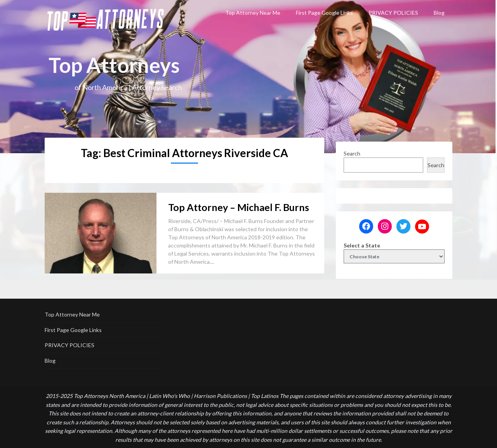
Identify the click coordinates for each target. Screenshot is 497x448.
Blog (439, 13)
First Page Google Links (324, 13)
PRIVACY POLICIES (393, 13)
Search (352, 153)
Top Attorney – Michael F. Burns (239, 207)
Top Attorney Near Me (253, 13)
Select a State (362, 245)
